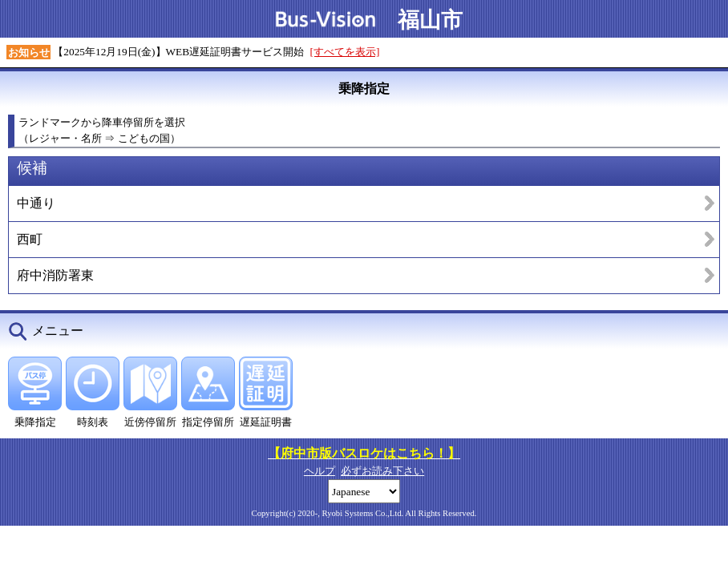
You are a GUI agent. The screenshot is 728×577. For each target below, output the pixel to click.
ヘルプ (320, 471)
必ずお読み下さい (382, 471)
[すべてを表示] (345, 52)
